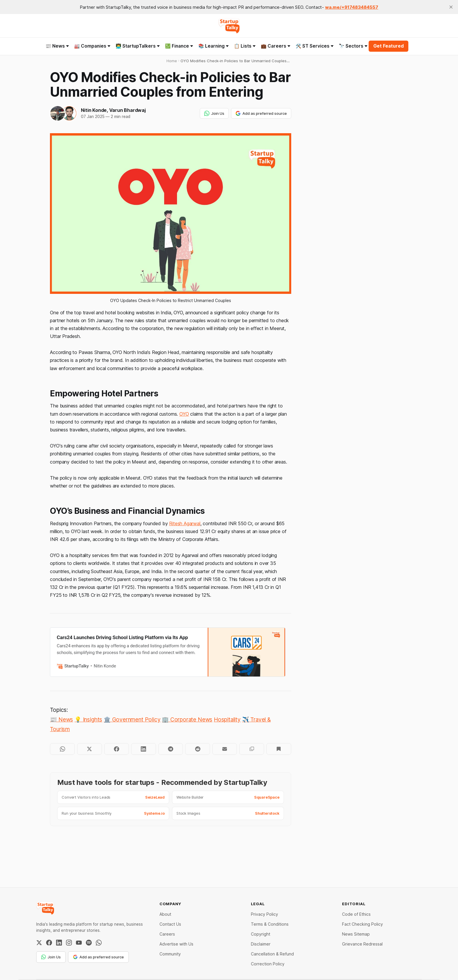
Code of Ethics (356, 914)
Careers (167, 934)
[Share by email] (225, 749)
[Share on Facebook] (117, 749)
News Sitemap (356, 934)
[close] (451, 7)
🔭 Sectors (353, 46)
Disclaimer (261, 944)
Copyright (261, 934)
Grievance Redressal (362, 944)
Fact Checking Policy (362, 924)
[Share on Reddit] (198, 749)
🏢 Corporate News (187, 720)
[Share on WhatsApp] (62, 749)
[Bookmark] (279, 749)
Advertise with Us (176, 944)
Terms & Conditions (270, 924)
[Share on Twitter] (90, 749)
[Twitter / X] (39, 943)
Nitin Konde (94, 110)
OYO (184, 414)
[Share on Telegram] (171, 749)
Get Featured (388, 46)
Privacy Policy (264, 914)
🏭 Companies (92, 46)
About (165, 914)
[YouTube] (79, 943)
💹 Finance (179, 46)
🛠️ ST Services (315, 46)
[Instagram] (69, 943)
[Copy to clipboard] (252, 749)
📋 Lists (245, 46)
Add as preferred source (261, 113)
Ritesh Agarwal (185, 523)
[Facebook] (49, 943)
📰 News (57, 46)
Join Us (214, 113)
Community (170, 954)
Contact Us (170, 924)
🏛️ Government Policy (132, 720)
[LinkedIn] (59, 943)
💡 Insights (88, 720)
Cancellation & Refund (272, 954)
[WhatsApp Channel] (99, 943)
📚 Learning (214, 46)
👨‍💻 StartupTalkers (138, 46)
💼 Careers (276, 46)
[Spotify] (89, 943)
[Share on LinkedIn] (144, 749)
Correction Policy (268, 964)
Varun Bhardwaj (127, 110)
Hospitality (227, 720)
